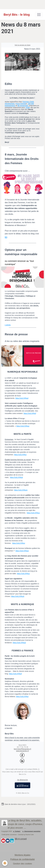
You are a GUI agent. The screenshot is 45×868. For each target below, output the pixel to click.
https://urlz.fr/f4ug (23, 426)
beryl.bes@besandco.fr (22, 749)
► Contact (17, 831)
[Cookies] (5, 863)
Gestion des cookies (23, 864)
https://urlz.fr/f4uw (22, 551)
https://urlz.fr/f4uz (23, 574)
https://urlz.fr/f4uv (19, 543)
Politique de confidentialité (22, 859)
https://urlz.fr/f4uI (22, 696)
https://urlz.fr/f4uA (18, 596)
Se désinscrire (22, 780)
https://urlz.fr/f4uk (16, 477)
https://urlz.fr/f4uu (33, 513)
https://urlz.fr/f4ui (20, 455)
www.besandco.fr (22, 751)
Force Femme (21, 104)
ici (6, 237)
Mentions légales (22, 855)
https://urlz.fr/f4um (21, 490)
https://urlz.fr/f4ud (22, 398)
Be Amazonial (23, 106)
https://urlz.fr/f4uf (30, 413)
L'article (8, 325)
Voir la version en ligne (22, 45)
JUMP (28, 108)
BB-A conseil (21, 839)
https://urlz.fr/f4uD (19, 643)
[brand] (17, 15)
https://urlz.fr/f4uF (15, 674)
